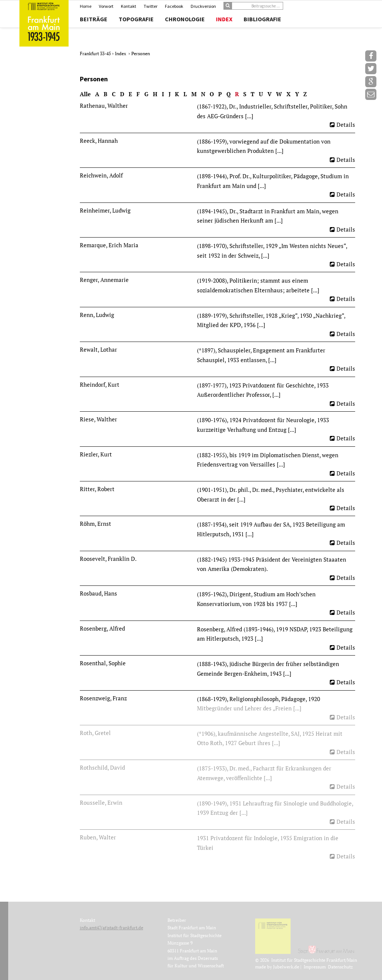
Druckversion (203, 6)
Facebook (174, 6)
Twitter (151, 6)
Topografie (136, 19)
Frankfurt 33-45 (96, 54)
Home (86, 6)
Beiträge (94, 19)
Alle (85, 94)
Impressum (315, 967)
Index (224, 19)
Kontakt (129, 6)
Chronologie (185, 19)
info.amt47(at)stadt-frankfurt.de (112, 928)
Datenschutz (340, 967)
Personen (141, 54)
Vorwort (106, 6)
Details (346, 125)
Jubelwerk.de (286, 967)
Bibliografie (262, 19)
